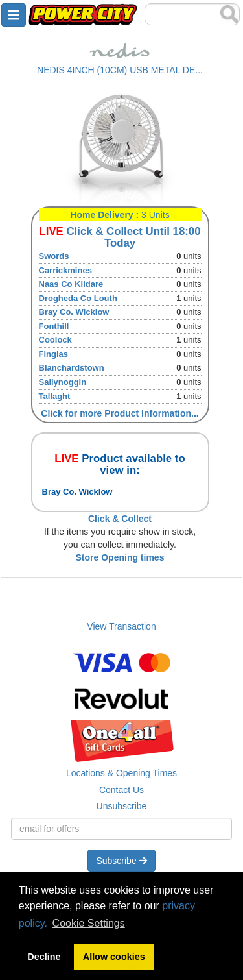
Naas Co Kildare (71, 284)
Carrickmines (65, 270)
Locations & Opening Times (121, 773)
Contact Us (121, 790)
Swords (54, 256)
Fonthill (54, 326)
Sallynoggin (63, 382)
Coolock (55, 340)
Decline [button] (44, 957)
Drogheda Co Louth (78, 298)
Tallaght (55, 396)
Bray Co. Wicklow (74, 312)
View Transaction (121, 626)
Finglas (54, 354)
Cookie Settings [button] (89, 923)
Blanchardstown (72, 368)
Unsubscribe (122, 806)
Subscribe (121, 861)
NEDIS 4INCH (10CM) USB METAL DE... (120, 70)
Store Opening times (120, 557)
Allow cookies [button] (114, 957)
